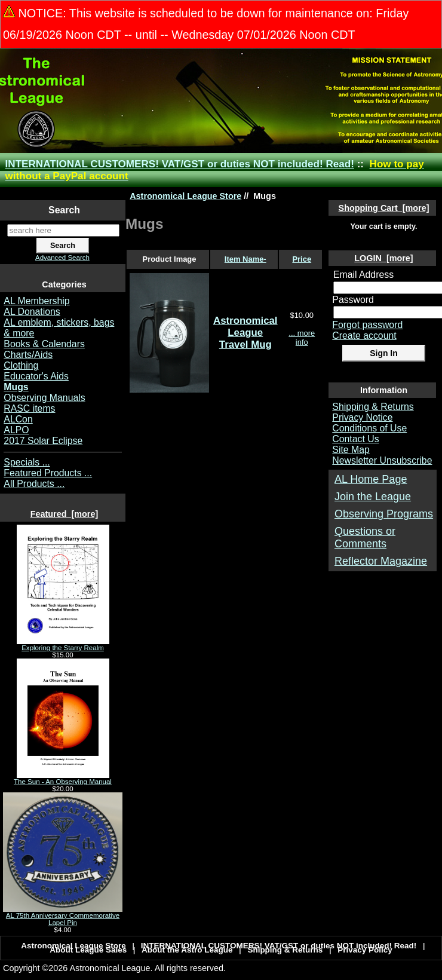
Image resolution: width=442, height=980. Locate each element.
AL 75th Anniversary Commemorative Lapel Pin (63, 916)
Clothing (21, 365)
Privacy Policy (365, 950)
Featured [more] (65, 514)
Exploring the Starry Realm (63, 645)
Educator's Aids (36, 376)
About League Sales (88, 950)
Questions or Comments (365, 538)
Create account (364, 336)
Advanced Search (62, 258)
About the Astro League (187, 950)
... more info (302, 338)
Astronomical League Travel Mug (245, 333)
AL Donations (32, 312)
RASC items (29, 408)
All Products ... (34, 484)
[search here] (63, 230)
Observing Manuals (44, 398)
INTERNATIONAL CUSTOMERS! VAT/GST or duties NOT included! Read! (180, 164)
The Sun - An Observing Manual (63, 779)
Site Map (351, 450)
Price (302, 259)
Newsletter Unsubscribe (382, 460)
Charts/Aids (28, 355)
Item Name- (245, 259)
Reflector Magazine (381, 561)
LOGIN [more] (383, 258)
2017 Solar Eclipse (43, 441)
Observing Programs (384, 514)
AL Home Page (371, 479)
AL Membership (36, 301)
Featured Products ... (48, 473)
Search (64, 210)
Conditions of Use (369, 428)
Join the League (373, 497)
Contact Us (355, 439)
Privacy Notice (362, 417)
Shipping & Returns (373, 407)
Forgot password (367, 325)
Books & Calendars (44, 344)
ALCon (18, 419)
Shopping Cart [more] (384, 208)
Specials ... (27, 462)
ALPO (16, 430)
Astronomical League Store (185, 196)
